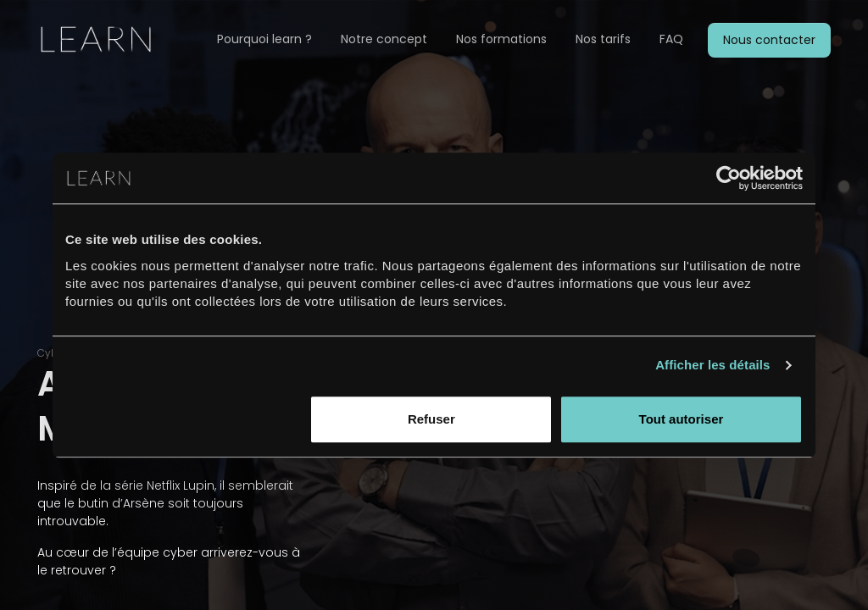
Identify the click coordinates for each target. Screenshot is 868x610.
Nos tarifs (603, 39)
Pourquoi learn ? (264, 39)
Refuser (431, 419)
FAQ (671, 39)
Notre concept (384, 39)
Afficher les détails (712, 365)
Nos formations (501, 39)
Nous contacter (769, 40)
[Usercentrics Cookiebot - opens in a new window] (729, 178)
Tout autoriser (682, 419)
